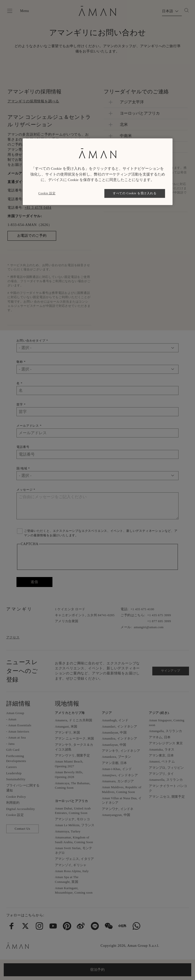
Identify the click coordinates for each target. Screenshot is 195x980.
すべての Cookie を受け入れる (135, 193)
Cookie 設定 (47, 193)
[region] (98, 172)
